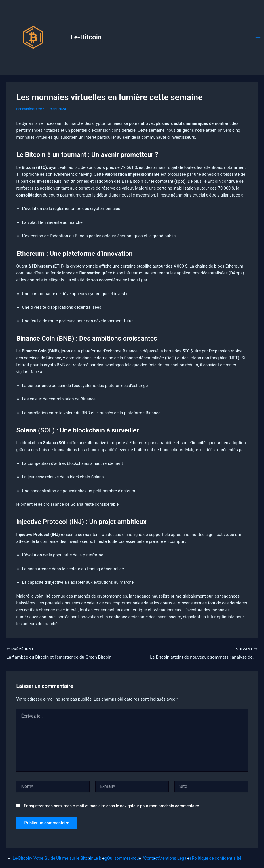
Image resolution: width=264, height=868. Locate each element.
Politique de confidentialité (216, 858)
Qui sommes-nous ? (126, 858)
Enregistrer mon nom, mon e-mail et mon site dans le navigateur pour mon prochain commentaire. (112, 806)
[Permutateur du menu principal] (258, 37)
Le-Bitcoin (86, 37)
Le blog (100, 858)
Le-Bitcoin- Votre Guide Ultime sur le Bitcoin (53, 858)
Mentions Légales (175, 858)
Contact (151, 858)
